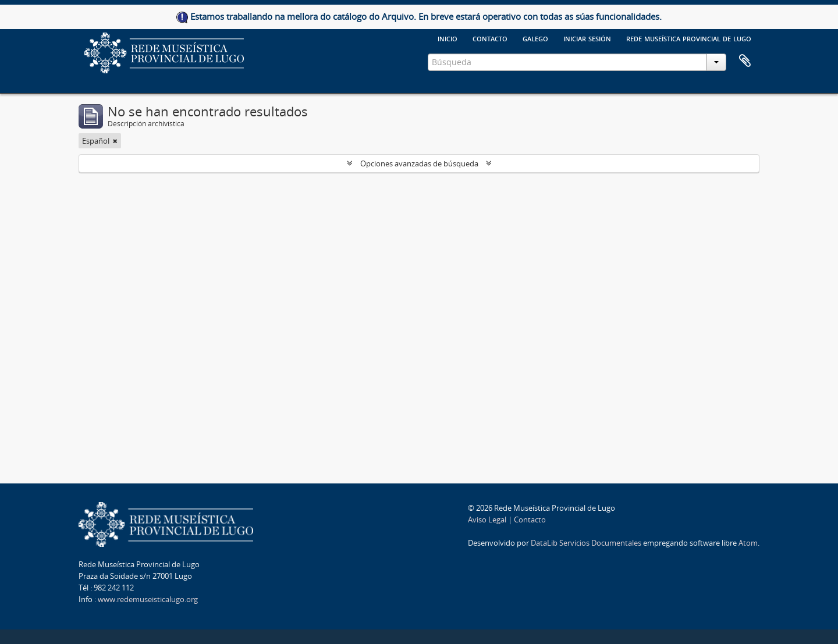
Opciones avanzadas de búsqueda (419, 163)
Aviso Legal (487, 520)
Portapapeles (745, 61)
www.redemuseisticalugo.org (148, 599)
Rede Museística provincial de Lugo (689, 38)
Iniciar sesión (587, 38)
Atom (748, 543)
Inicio (448, 38)
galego (535, 38)
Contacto (490, 38)
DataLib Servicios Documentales (586, 543)
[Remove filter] (115, 141)
